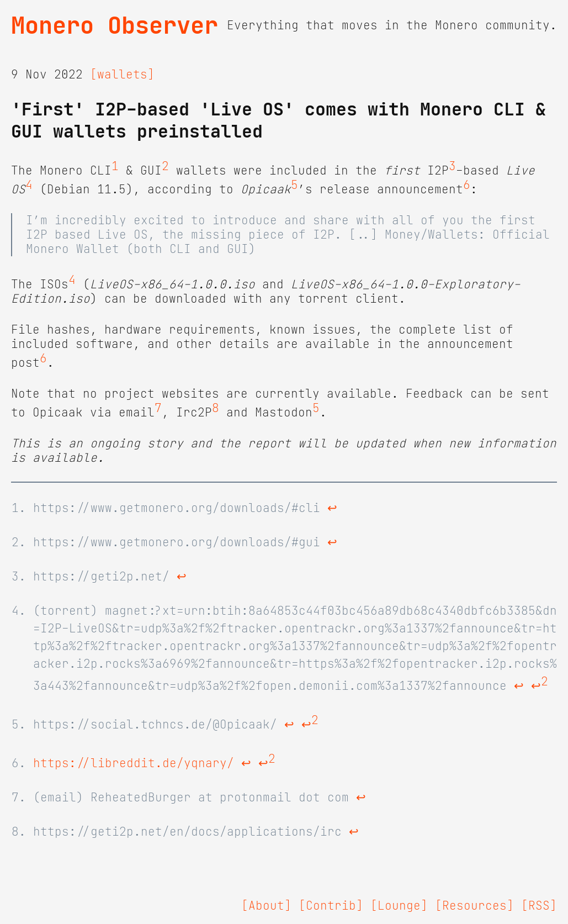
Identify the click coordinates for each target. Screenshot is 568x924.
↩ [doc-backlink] (332, 508)
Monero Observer (115, 25)
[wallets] (122, 75)
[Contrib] (331, 906)
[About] (266, 906)
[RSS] (539, 906)
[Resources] (474, 906)
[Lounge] (399, 906)
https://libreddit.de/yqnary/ (134, 763)
